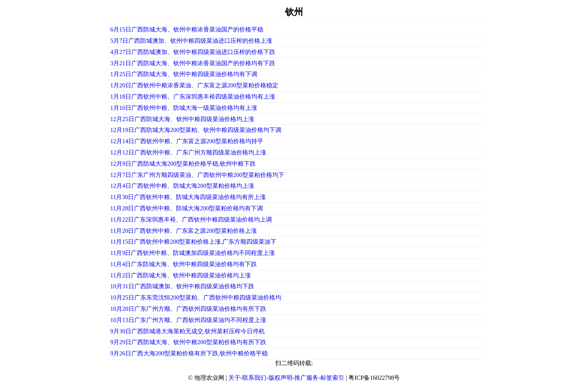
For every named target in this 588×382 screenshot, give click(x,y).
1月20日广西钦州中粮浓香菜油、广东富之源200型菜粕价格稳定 (194, 85)
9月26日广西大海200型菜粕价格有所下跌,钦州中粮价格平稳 (189, 353)
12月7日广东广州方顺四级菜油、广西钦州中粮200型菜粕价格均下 (197, 175)
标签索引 (332, 378)
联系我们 (254, 378)
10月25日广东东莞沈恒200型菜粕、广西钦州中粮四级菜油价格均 (196, 297)
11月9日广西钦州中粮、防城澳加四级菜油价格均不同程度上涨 (193, 253)
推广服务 (306, 378)
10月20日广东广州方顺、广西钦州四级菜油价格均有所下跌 (188, 309)
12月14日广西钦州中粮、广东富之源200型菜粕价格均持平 (187, 141)
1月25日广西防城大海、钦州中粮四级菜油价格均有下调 (184, 74)
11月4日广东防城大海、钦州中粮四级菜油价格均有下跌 (184, 264)
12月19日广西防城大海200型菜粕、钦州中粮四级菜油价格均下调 (196, 130)
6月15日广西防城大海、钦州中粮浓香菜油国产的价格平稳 (187, 29)
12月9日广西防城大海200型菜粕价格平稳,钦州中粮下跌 (183, 164)
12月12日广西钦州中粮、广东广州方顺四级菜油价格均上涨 (188, 152)
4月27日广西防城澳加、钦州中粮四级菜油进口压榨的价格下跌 (193, 52)
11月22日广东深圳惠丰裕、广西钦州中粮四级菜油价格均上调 (191, 219)
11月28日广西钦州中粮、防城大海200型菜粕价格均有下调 (187, 208)
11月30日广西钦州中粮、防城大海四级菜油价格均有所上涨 (188, 197)
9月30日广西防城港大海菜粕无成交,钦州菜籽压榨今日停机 (187, 331)
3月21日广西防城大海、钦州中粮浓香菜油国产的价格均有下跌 (193, 63)
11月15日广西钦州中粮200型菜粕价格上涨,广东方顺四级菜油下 (193, 242)
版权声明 (280, 378)
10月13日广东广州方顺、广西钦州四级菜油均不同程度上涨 (188, 320)
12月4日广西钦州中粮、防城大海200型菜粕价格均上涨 (182, 186)
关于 (234, 378)
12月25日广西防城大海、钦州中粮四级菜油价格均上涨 (182, 119)
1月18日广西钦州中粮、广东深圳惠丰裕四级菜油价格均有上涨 (193, 97)
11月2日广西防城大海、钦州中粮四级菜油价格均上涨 (181, 275)
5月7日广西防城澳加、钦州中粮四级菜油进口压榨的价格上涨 (191, 41)
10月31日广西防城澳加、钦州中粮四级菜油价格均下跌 (182, 286)
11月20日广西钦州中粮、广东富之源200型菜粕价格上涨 (184, 231)
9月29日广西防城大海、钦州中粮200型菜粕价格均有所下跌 (188, 342)
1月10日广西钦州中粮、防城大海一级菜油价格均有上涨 (184, 108)
